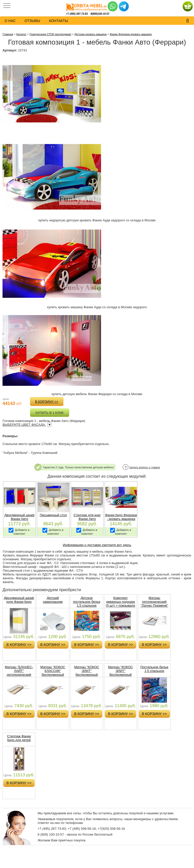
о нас (10, 21)
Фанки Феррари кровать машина (131, 34)
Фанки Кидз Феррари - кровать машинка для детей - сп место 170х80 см (121, 521)
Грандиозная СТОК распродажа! (50, 34)
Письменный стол (53, 515)
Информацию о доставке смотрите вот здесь (97, 545)
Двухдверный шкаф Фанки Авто (20, 517)
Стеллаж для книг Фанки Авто (87, 517)
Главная (8, 34)
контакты (59, 21)
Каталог (21, 34)
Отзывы (32, 21)
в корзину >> (47, 402)
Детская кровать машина (91, 34)
